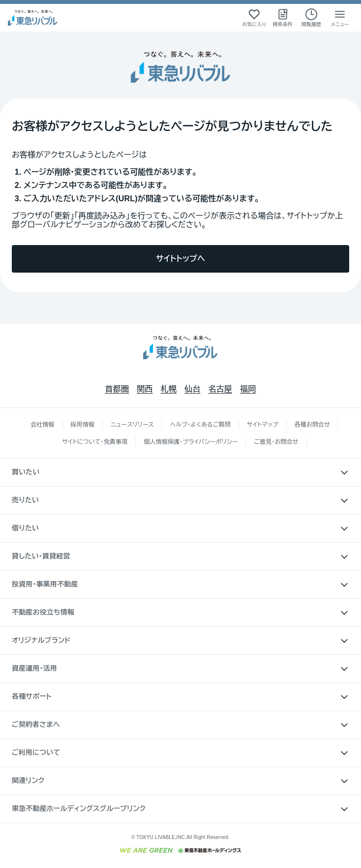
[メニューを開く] (340, 18)
